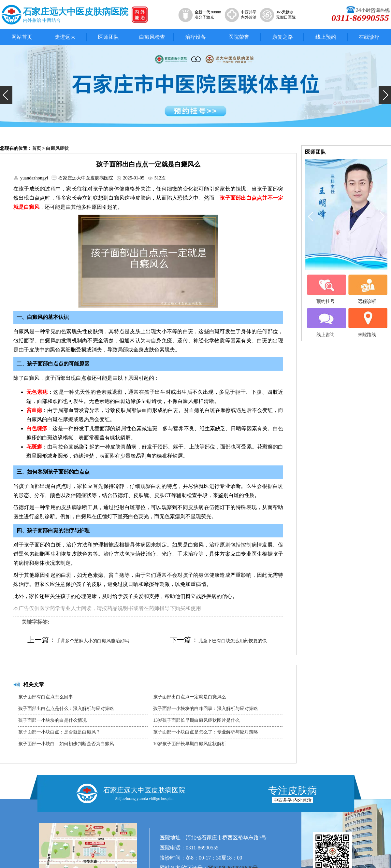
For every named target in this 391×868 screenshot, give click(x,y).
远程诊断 (367, 289)
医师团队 (109, 37)
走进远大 (65, 37)
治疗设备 (195, 37)
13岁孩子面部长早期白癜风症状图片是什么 (196, 720)
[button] (6, 95)
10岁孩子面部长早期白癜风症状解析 (190, 744)
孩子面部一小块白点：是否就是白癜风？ (59, 732)
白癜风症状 (57, 148)
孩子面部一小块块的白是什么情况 (52, 720)
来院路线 (367, 322)
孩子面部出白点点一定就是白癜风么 (190, 697)
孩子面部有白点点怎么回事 (46, 697)
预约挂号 (326, 289)
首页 (36, 148)
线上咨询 (326, 322)
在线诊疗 (369, 37)
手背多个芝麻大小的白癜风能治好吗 (93, 641)
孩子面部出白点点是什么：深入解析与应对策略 (66, 709)
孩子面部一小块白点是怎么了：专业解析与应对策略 (206, 732)
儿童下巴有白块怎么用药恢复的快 (233, 641)
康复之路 (282, 37)
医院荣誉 (239, 37)
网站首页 (22, 37)
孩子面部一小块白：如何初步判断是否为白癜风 (66, 744)
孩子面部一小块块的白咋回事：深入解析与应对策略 (206, 709)
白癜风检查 (152, 37)
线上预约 (326, 37)
